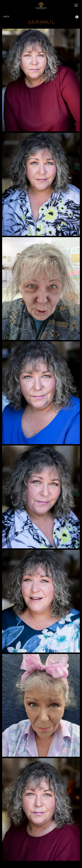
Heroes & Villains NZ (41, 6)
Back (6, 17)
